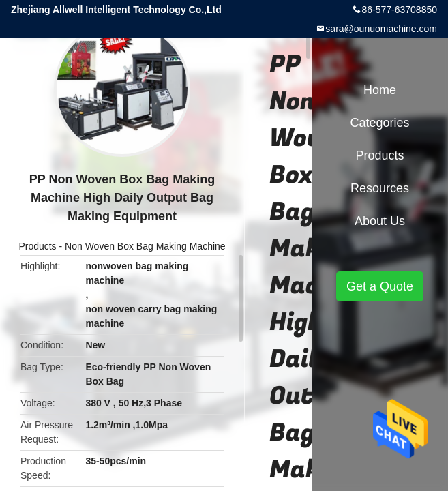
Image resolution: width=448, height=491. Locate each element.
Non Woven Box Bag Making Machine (145, 246)
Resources (380, 188)
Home (380, 90)
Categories (379, 123)
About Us (380, 221)
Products (37, 246)
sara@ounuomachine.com (381, 29)
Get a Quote (380, 286)
